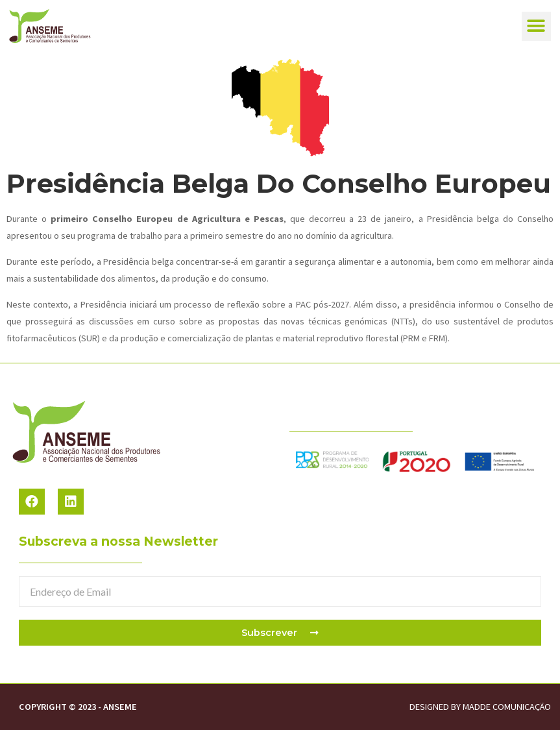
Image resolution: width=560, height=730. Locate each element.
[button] (536, 26)
